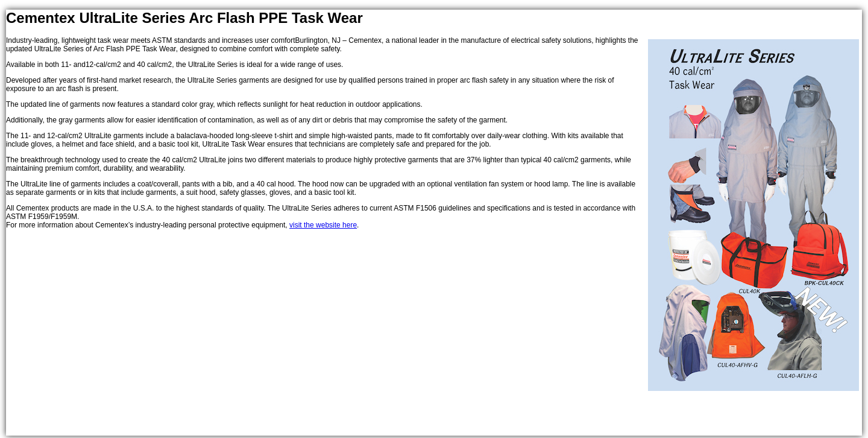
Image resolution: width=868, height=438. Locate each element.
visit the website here (323, 225)
